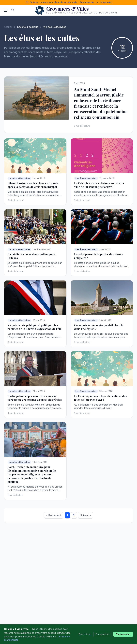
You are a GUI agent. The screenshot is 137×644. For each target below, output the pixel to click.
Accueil (8, 27)
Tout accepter (123, 634)
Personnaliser (102, 634)
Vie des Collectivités (55, 27)
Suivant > (86, 515)
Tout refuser (85, 634)
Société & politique (28, 27)
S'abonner (106, 2)
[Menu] (5, 10)
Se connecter (87, 2)
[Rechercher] (13, 10)
